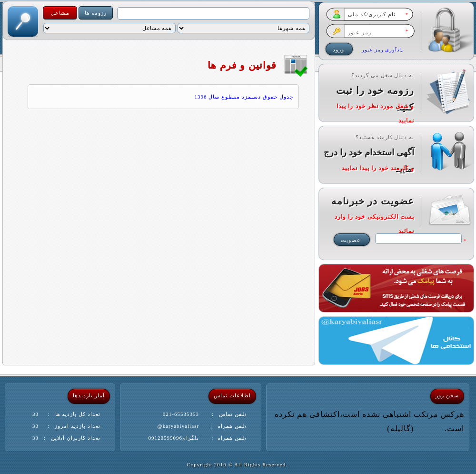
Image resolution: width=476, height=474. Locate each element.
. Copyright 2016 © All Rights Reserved (238, 464)
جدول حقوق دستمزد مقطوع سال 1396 (244, 97)
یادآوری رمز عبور (382, 50)
